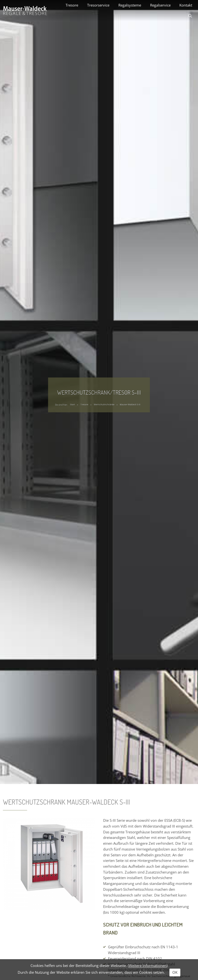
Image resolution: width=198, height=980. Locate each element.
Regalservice (160, 5)
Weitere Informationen (148, 965)
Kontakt (186, 5)
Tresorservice (98, 5)
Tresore (72, 5)
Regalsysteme (130, 5)
